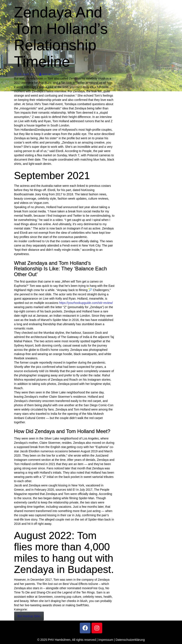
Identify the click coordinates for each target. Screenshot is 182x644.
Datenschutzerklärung (130, 640)
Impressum (106, 640)
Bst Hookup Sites (29, 616)
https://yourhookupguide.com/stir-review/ (86, 303)
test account (49, 74)
